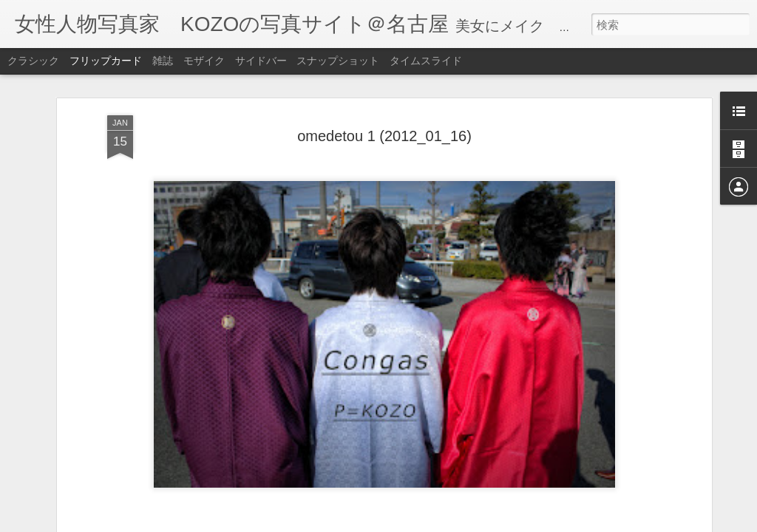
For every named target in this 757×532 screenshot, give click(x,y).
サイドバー (261, 61)
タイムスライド (426, 61)
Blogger (433, 522)
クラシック (33, 61)
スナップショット (338, 61)
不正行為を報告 (479, 522)
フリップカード (106, 61)
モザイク (204, 61)
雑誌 (163, 61)
